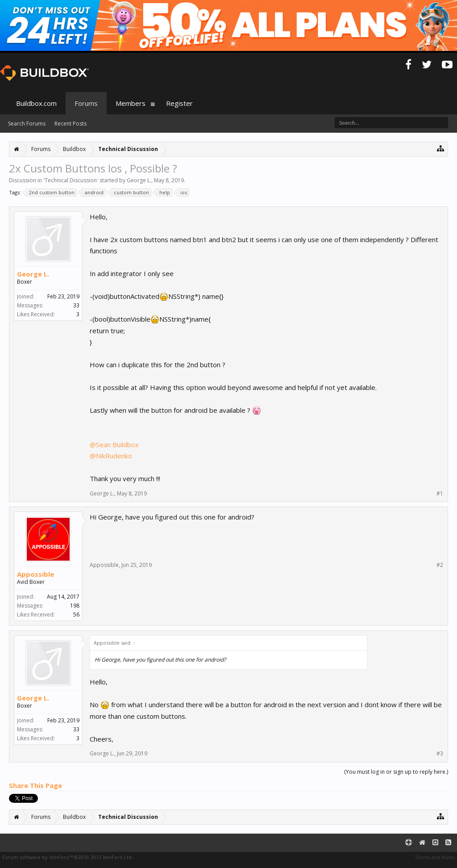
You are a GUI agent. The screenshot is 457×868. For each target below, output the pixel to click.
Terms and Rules (435, 857)
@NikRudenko (111, 456)
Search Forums (27, 124)
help (163, 193)
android (93, 193)
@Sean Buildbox (114, 444)
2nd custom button (50, 193)
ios (182, 193)
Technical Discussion (71, 180)
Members (131, 103)
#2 (440, 565)
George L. (139, 180)
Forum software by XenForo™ (68, 857)
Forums (86, 103)
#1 (440, 494)
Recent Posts (71, 124)
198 (75, 606)
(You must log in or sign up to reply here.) (396, 772)
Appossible (35, 574)
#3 (440, 754)
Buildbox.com (36, 103)
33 (76, 305)
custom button (130, 193)
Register (179, 103)
